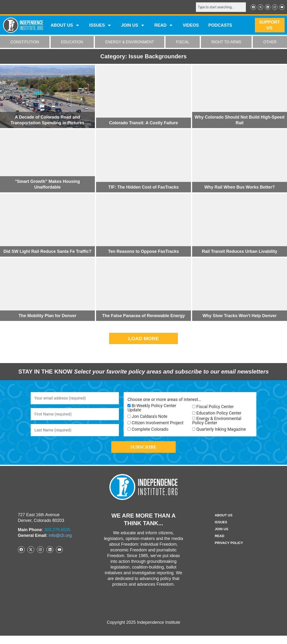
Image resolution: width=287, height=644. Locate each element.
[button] (143, 339)
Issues (100, 26)
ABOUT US (65, 26)
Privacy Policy (229, 551)
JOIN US (133, 26)
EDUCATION (72, 42)
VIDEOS (191, 26)
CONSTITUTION (25, 42)
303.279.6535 (57, 538)
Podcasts (220, 26)
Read (218, 544)
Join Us (221, 537)
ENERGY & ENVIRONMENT (129, 42)
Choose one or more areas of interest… (164, 400)
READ (164, 26)
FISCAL (183, 42)
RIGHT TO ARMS (226, 42)
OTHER (270, 42)
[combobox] (217, 7)
